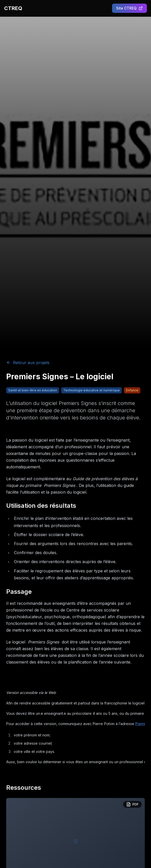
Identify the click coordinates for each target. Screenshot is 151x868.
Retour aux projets (28, 363)
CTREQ (13, 8)
